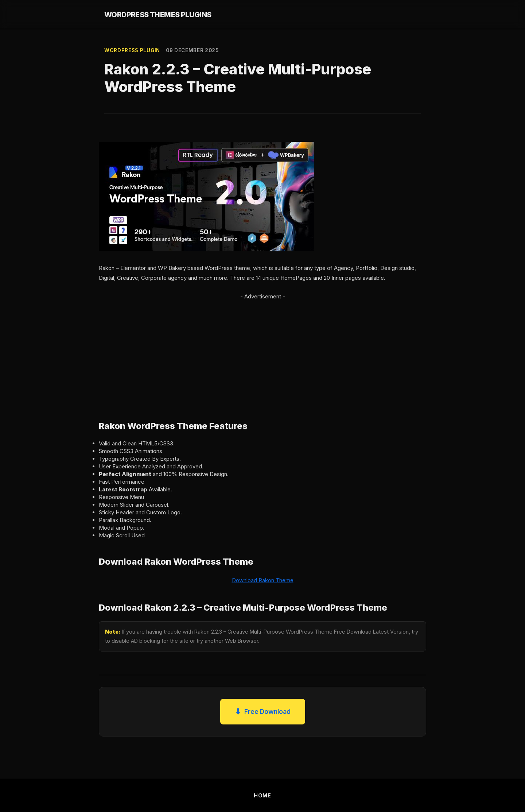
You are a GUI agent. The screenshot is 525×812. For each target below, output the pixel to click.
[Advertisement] (262, 352)
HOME (262, 795)
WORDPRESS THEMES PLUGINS (158, 15)
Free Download (263, 712)
